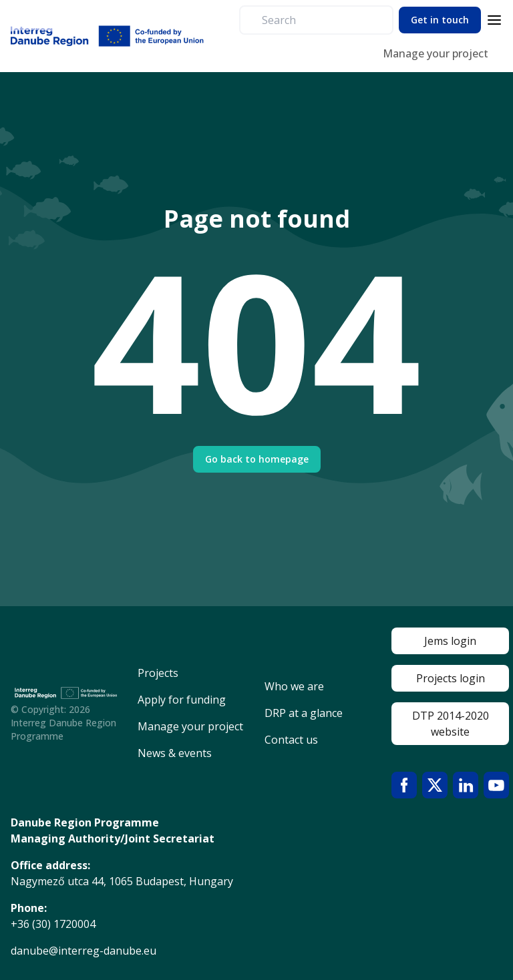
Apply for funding (182, 700)
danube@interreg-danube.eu (83, 951)
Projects (158, 673)
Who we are (294, 686)
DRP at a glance (304, 713)
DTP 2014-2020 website (451, 724)
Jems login (450, 641)
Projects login (451, 678)
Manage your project (436, 53)
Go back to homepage (257, 459)
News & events (175, 753)
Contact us (291, 740)
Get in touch (440, 20)
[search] (322, 20)
